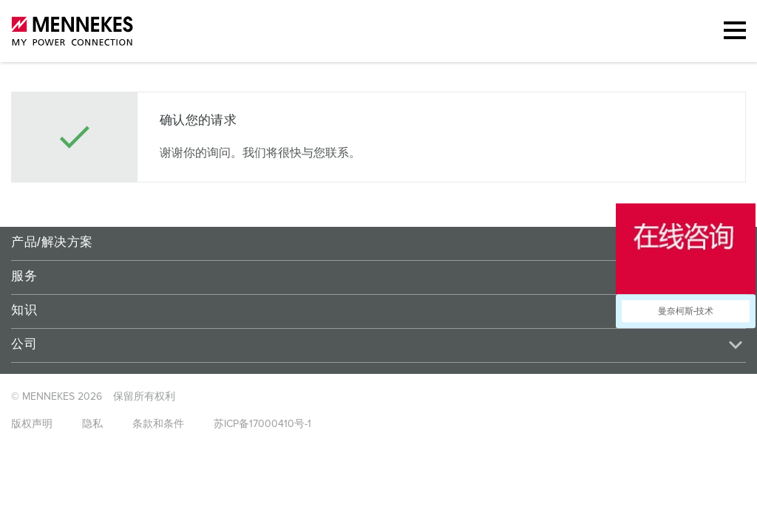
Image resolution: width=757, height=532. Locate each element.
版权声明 (32, 424)
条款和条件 (158, 424)
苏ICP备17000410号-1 (262, 424)
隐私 (92, 424)
